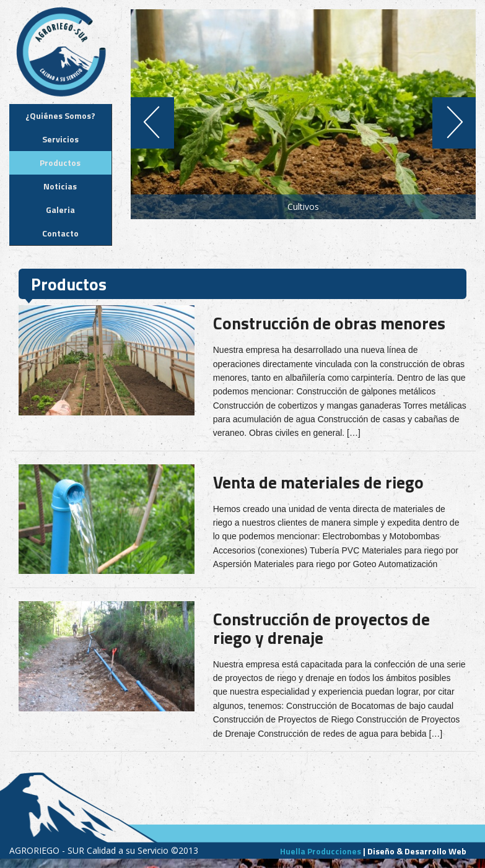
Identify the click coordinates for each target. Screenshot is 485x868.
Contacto (60, 233)
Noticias (60, 186)
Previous (148, 123)
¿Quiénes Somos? (60, 115)
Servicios (60, 139)
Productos (60, 163)
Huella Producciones (321, 851)
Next (459, 123)
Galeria (60, 210)
